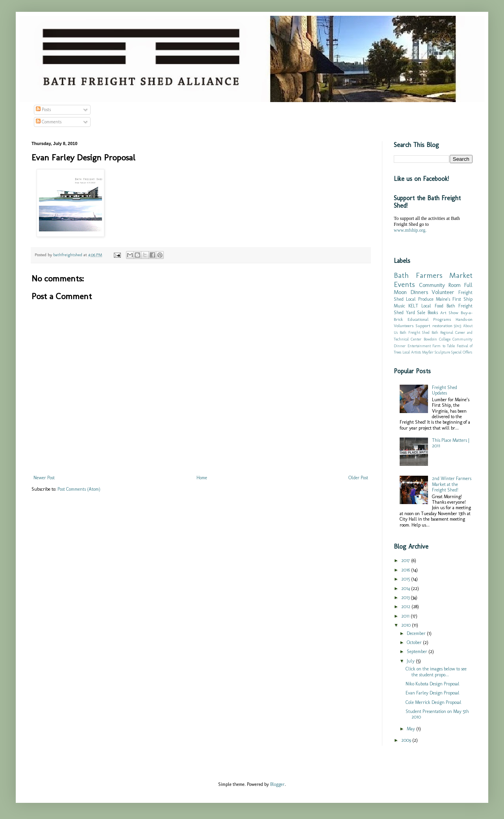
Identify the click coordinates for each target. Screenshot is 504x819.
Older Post (358, 478)
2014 (406, 588)
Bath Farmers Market (433, 275)
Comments (49, 122)
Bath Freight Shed (415, 332)
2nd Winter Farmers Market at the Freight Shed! (452, 484)
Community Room (440, 285)
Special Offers (462, 352)
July (411, 661)
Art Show (449, 313)
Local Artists (412, 352)
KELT (413, 306)
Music (399, 306)
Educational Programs (429, 319)
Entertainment (419, 346)
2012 (406, 607)
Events (404, 284)
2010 (407, 625)
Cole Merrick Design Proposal (434, 702)
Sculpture (442, 352)
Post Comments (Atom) (79, 489)
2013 (406, 597)
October (415, 642)
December (417, 633)
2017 (406, 560)
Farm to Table (444, 346)
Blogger (277, 784)
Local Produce (420, 299)
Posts (43, 110)
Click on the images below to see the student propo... (436, 672)
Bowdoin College (437, 339)
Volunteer (443, 292)
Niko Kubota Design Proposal (433, 684)
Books (433, 313)
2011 (406, 616)
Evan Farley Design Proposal (433, 693)
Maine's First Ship (454, 299)
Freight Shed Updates (445, 390)
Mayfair (428, 352)
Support (423, 326)
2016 (406, 570)
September (418, 651)
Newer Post (44, 478)
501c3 (458, 326)
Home (202, 478)
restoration (442, 326)
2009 (407, 740)
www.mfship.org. (410, 230)
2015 (406, 579)
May (411, 729)
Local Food (432, 306)
